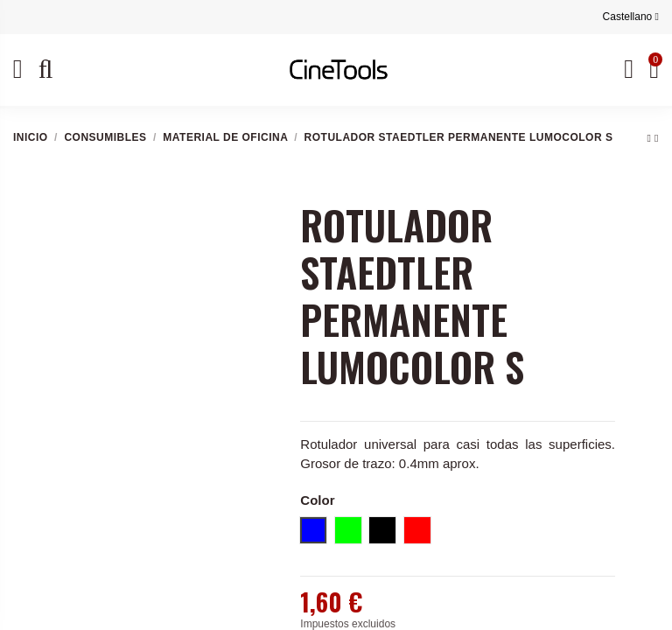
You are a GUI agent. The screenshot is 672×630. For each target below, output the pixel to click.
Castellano (631, 17)
